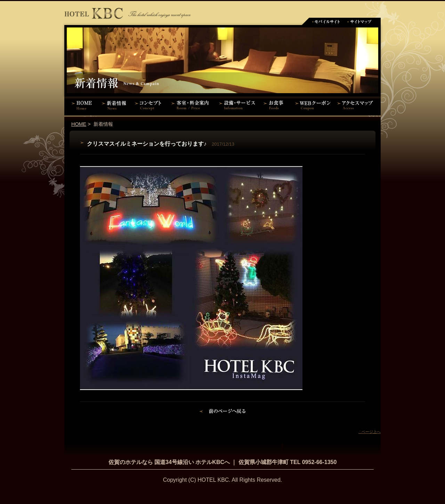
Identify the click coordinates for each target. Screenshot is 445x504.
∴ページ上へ (370, 432)
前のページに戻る (223, 412)
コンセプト (149, 105)
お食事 (276, 105)
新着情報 (116, 105)
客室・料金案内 (191, 105)
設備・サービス (238, 105)
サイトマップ (360, 21)
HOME (82, 105)
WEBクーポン (313, 105)
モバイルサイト (326, 21)
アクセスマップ (358, 105)
